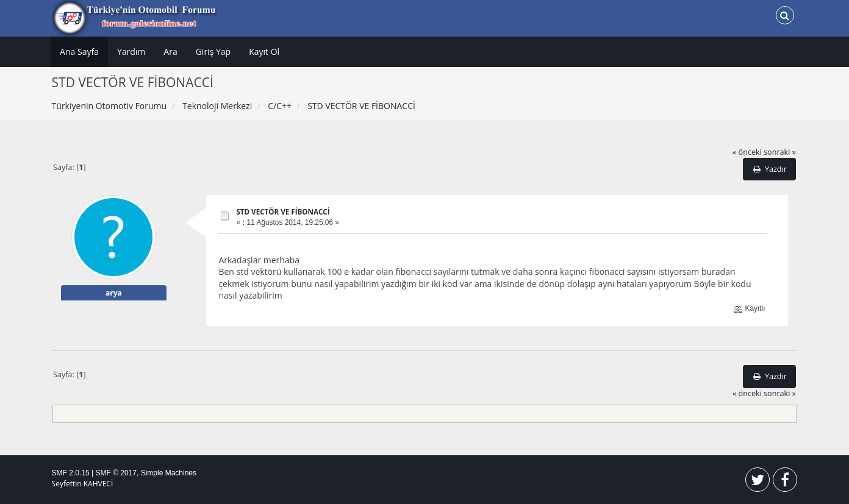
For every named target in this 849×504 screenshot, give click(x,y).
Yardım (131, 51)
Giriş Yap (213, 51)
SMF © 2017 (116, 473)
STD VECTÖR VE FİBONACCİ (283, 212)
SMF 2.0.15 (71, 473)
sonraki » (780, 152)
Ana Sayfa (79, 51)
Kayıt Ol (264, 51)
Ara (170, 51)
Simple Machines (169, 473)
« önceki (747, 152)
